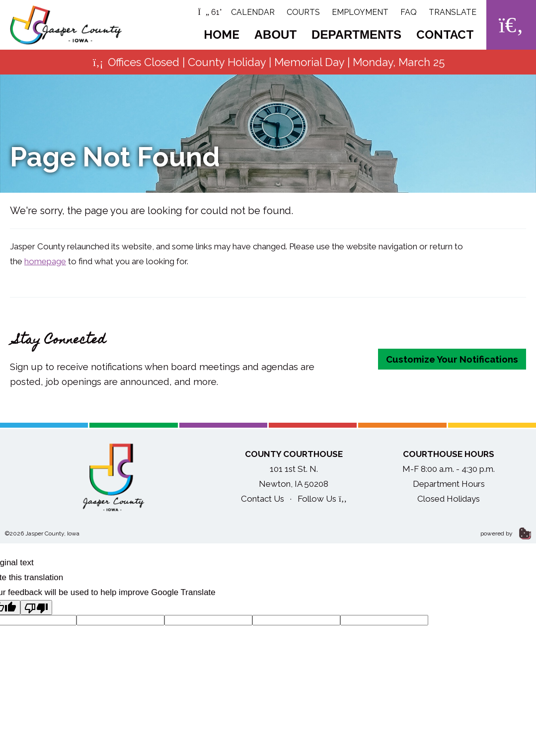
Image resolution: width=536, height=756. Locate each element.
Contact (445, 35)
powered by (506, 533)
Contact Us (263, 499)
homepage (45, 261)
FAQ (409, 12)
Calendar (253, 12)
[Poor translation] (36, 607)
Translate (453, 12)
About (275, 35)
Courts (303, 12)
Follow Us (322, 499)
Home (222, 35)
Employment (360, 12)
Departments (356, 35)
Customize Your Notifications (452, 359)
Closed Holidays (449, 499)
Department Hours (449, 484)
